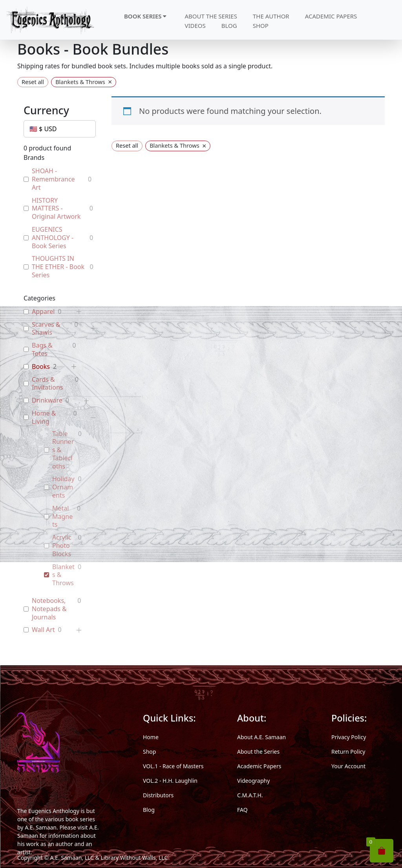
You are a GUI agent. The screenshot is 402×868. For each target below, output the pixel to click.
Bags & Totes (42, 350)
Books (41, 367)
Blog (149, 810)
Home (151, 737)
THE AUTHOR (271, 16)
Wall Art (43, 630)
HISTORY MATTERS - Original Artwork (56, 209)
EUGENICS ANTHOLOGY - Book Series (53, 238)
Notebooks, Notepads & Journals (49, 609)
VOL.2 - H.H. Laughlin (170, 781)
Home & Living (44, 418)
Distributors (158, 795)
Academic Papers (259, 766)
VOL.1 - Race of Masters (173, 766)
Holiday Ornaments (63, 487)
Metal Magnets (62, 516)
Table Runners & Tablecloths (63, 450)
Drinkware (47, 400)
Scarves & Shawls (46, 329)
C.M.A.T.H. (250, 795)
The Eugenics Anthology (48, 811)
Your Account (348, 766)
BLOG (229, 26)
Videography (253, 781)
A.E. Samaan (41, 827)
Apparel (43, 312)
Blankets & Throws (63, 575)
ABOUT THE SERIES (211, 16)
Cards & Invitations (47, 384)
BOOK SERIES (145, 16)
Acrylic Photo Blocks (62, 546)
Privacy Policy (349, 737)
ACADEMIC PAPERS (331, 16)
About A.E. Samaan (261, 737)
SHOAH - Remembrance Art (53, 179)
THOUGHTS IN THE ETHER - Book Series (58, 267)
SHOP (261, 26)
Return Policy (348, 752)
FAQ (242, 810)
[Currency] (60, 129)
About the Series (258, 752)
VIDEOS (195, 26)
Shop (149, 752)
